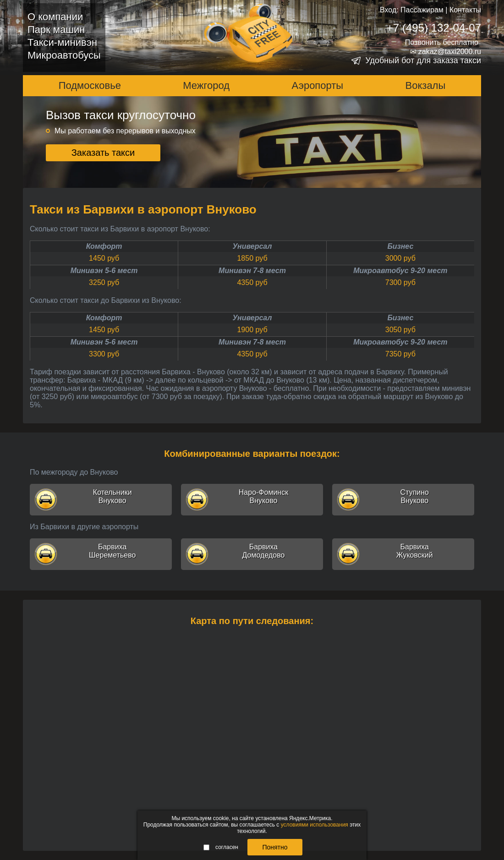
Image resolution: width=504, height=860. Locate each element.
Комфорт (104, 246)
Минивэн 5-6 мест (104, 271)
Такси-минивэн (62, 42)
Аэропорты (318, 85)
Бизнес (400, 246)
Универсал (252, 246)
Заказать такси (103, 153)
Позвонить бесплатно (442, 42)
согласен (221, 847)
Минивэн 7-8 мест (252, 271)
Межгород (206, 85)
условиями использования (315, 825)
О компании (55, 17)
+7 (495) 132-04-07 (434, 28)
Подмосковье (90, 85)
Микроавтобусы (64, 55)
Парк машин (56, 30)
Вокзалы (426, 85)
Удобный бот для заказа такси (423, 60)
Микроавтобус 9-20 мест (400, 271)
